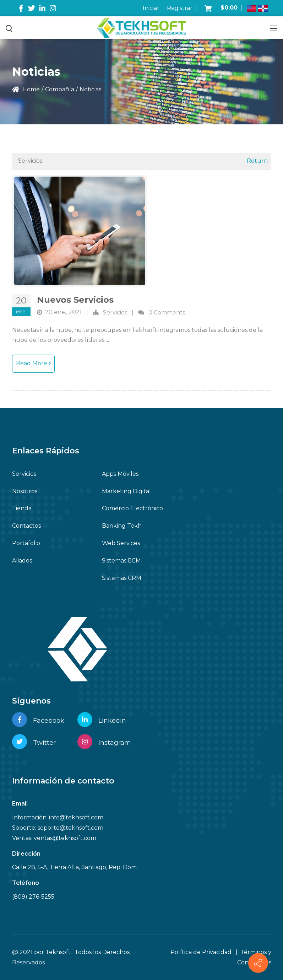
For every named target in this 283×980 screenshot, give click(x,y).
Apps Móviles (120, 474)
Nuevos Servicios (75, 300)
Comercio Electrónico (132, 508)
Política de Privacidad (201, 952)
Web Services (121, 543)
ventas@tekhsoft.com (65, 838)
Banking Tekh (122, 526)
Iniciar (151, 8)
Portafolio (26, 543)
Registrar (180, 8)
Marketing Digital (126, 491)
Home (26, 89)
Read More (33, 363)
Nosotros (25, 491)
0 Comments (167, 313)
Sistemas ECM (121, 561)
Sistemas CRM (122, 578)
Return (257, 161)
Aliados (22, 561)
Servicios (115, 313)
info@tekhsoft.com (76, 817)
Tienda (22, 508)
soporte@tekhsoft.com (70, 828)
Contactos (26, 526)
